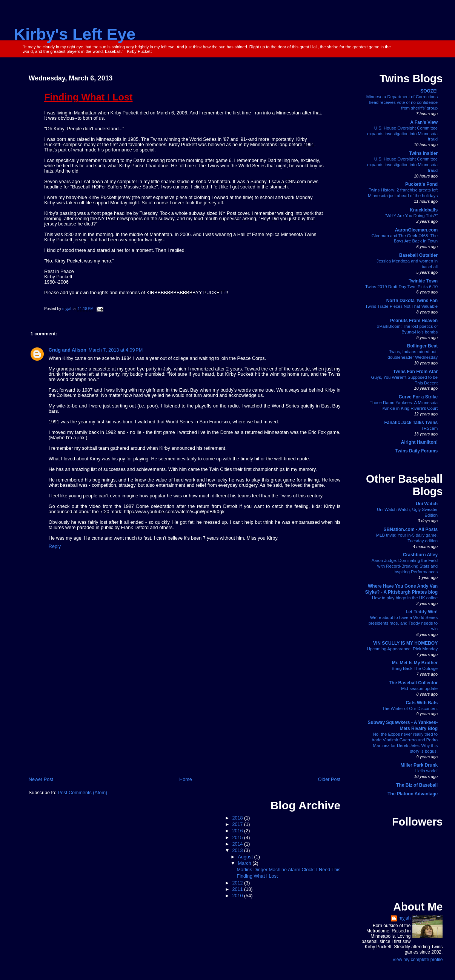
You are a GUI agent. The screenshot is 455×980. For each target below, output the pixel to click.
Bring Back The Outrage (415, 668)
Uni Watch (427, 504)
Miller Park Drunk (419, 765)
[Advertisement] (185, 719)
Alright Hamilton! (419, 442)
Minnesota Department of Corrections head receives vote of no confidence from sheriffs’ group (402, 102)
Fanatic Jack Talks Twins (411, 423)
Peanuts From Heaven (414, 321)
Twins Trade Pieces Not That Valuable (401, 306)
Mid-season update (419, 688)
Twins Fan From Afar (415, 372)
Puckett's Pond (421, 184)
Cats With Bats (422, 703)
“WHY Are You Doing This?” (411, 216)
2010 (238, 896)
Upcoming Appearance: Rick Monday (402, 649)
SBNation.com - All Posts (411, 529)
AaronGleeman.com (416, 230)
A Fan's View (424, 122)
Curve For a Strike (418, 397)
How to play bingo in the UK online (405, 598)
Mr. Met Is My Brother (415, 663)
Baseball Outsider (418, 255)
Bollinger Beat (422, 346)
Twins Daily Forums (417, 451)
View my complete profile (417, 960)
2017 (238, 824)
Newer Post (41, 779)
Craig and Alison (68, 350)
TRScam (429, 428)
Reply (55, 546)
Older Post (329, 779)
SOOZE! (429, 91)
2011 (238, 889)
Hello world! (427, 771)
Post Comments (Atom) (82, 793)
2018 (238, 818)
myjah (404, 918)
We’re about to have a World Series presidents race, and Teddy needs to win (403, 623)
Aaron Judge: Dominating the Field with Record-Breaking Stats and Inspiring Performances (405, 566)
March (245, 863)
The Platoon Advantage (413, 794)
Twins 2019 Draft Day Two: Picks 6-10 (401, 287)
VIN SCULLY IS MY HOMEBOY (405, 643)
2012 (238, 883)
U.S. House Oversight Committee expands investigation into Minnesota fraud (402, 134)
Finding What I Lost (257, 876)
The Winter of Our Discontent (410, 708)
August (246, 857)
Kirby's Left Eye (75, 34)
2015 (238, 838)
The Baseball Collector (413, 683)
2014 (238, 844)
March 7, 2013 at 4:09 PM (116, 350)
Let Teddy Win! (422, 612)
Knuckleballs (424, 210)
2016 (238, 831)
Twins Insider (423, 153)
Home (186, 779)
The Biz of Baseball (417, 785)
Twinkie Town (423, 281)
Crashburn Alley (420, 555)
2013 (238, 850)
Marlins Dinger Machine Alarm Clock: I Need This (289, 870)
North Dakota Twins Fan (412, 301)
